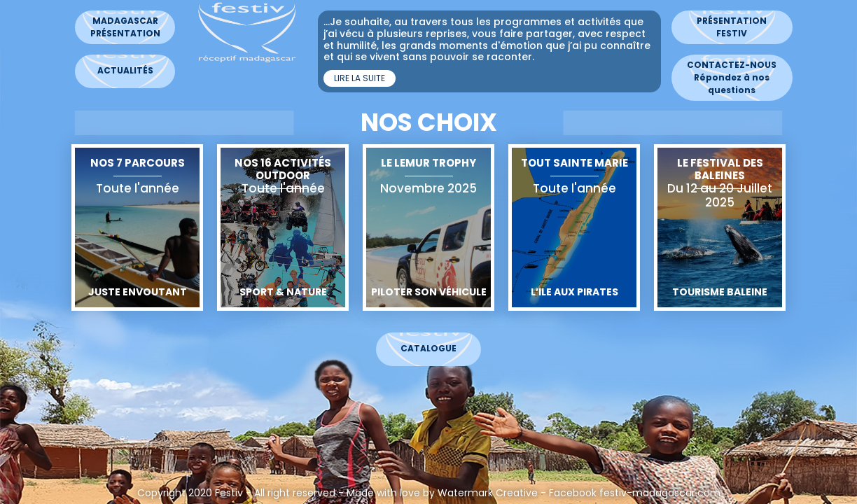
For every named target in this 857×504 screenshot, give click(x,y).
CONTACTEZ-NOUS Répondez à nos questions (727, 77)
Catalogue (424, 348)
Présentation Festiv (727, 27)
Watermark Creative (483, 493)
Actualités (120, 70)
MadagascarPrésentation (120, 27)
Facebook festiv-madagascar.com (630, 493)
